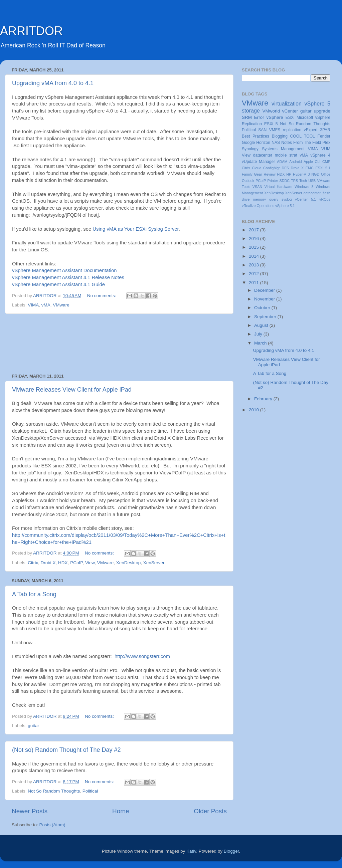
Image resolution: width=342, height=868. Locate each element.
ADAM (282, 162)
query (274, 199)
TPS (294, 181)
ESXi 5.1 (323, 168)
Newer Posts (30, 811)
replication (292, 130)
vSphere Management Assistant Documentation (64, 270)
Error (259, 117)
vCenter (290, 111)
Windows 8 (304, 187)
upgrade (322, 111)
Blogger (231, 851)
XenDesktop (129, 563)
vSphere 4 (320, 155)
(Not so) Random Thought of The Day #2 (66, 750)
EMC (310, 168)
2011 (254, 283)
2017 (254, 230)
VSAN (257, 187)
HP (289, 174)
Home (121, 811)
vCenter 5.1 (305, 199)
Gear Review (265, 174)
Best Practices (255, 136)
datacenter (263, 155)
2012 (254, 274)
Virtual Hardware (279, 187)
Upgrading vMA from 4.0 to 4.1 (53, 83)
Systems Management (283, 149)
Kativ (191, 851)
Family (247, 174)
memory (259, 199)
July (259, 334)
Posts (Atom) (52, 825)
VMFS (275, 130)
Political (90, 791)
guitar (33, 726)
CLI (318, 162)
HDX (63, 563)
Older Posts (210, 811)
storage (251, 111)
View (90, 563)
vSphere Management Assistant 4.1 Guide (58, 284)
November (265, 299)
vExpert (311, 130)
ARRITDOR (31, 31)
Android (295, 162)
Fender (324, 136)
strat (293, 155)
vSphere (275, 117)
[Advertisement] (119, 344)
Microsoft (305, 118)
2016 (254, 239)
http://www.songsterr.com (142, 656)
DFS (285, 168)
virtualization (287, 103)
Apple (308, 162)
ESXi (290, 118)
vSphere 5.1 (285, 206)
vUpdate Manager (258, 162)
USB (312, 181)
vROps (325, 199)
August (262, 325)
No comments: (102, 296)
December (265, 290)
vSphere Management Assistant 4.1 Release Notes (68, 277)
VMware (61, 305)
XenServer (154, 563)
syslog (287, 199)
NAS (276, 143)
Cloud (256, 168)
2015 (254, 247)
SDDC (284, 181)
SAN (262, 130)
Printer (273, 181)
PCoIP (76, 563)
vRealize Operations (258, 206)
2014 (254, 256)
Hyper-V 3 (301, 174)
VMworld (271, 111)
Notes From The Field (301, 143)
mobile (281, 155)
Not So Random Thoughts (54, 791)
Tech (303, 181)
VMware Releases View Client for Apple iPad (72, 390)
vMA (46, 305)
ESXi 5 (271, 124)
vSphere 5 (317, 103)
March (261, 343)
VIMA (33, 305)
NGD (315, 174)
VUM (326, 149)
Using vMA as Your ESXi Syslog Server (135, 229)
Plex (326, 143)
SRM (247, 117)
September (266, 317)
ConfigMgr (272, 168)
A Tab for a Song (34, 594)
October (263, 308)
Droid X (48, 563)
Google (248, 143)
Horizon (263, 143)
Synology (250, 149)
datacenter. (312, 193)
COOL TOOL (303, 136)
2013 (254, 265)
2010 (254, 410)
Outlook (248, 181)
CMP (326, 162)
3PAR (325, 130)
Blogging (280, 136)
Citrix (33, 563)
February (264, 399)
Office (326, 174)
